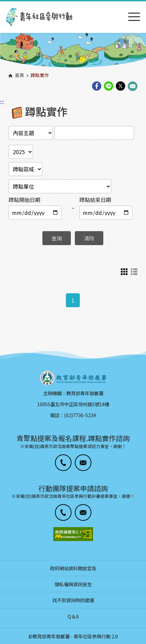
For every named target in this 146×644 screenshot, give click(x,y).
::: (2, 4)
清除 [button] (89, 238)
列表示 (134, 272)
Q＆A (73, 616)
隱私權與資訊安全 (73, 584)
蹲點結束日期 (95, 200)
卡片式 (124, 272)
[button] (63, 463)
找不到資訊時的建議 (73, 600)
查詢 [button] (57, 238)
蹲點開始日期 (24, 200)
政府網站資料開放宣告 (73, 568)
